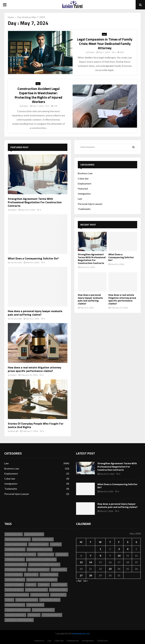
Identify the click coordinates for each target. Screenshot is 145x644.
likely (9, 600)
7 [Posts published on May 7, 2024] (90, 556)
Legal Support (40, 595)
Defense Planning (15, 570)
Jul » (85, 581)
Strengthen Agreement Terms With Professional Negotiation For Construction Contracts (35, 202)
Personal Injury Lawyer (90, 204)
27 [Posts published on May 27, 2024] (81, 575)
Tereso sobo (16, 262)
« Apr (79, 581)
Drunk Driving (49, 575)
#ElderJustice (14, 534)
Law (104, 34)
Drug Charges (14, 575)
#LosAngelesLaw (34, 534)
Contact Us (39, 641)
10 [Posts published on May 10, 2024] (119, 556)
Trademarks (84, 209)
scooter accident (43, 610)
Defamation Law (15, 560)
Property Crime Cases (18, 610)
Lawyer (31, 585)
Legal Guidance (14, 590)
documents (59, 570)
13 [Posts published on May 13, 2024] (81, 562)
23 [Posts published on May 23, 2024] (110, 569)
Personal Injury (15, 605)
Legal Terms (58, 595)
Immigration (84, 194)
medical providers (27, 600)
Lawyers (44, 585)
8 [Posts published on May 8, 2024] (100, 556)
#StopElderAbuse (43, 539)
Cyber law (83, 178)
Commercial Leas (15, 549)
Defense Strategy (39, 570)
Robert (92, 52)
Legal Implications (36, 590)
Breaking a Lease (39, 544)
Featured (83, 189)
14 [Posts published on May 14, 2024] (90, 562)
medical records (50, 600)
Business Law (85, 173)
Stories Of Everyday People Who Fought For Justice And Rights (36, 425)
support (34, 615)
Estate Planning (15, 580)
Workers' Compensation (19, 620)
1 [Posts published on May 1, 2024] (100, 549)
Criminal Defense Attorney (20, 554)
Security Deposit (15, 615)
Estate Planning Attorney (42, 580)
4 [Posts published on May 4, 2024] (128, 549)
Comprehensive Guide (40, 549)
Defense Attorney (16, 565)
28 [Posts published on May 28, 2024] (90, 575)
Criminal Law (46, 554)
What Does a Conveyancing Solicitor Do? (33, 258)
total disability (52, 615)
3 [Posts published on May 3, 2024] (119, 549)
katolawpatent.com (81, 633)
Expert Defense (14, 585)
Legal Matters (58, 590)
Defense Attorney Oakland (44, 565)
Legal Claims (59, 585)
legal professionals (17, 595)
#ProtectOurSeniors (18, 539)
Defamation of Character (41, 560)
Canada (56, 544)
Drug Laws (31, 575)
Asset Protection (16, 544)
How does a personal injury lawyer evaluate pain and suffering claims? (35, 313)
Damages (62, 554)
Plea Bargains (35, 605)
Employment (85, 184)
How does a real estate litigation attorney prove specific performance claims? (34, 369)
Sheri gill (14, 431)
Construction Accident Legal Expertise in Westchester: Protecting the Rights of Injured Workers (38, 95)
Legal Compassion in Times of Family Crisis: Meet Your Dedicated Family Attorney (105, 44)
